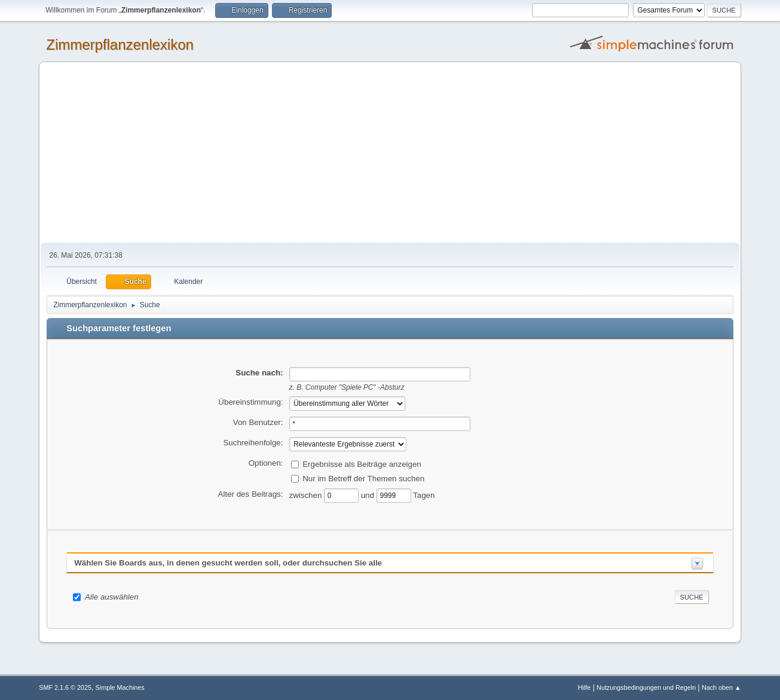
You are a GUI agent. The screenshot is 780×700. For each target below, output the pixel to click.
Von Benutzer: (258, 422)
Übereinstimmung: (250, 402)
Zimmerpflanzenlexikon (120, 45)
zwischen (307, 495)
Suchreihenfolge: (253, 443)
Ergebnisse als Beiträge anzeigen (362, 464)
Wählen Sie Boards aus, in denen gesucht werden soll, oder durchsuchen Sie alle (228, 563)
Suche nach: (259, 373)
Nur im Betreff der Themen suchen (363, 478)
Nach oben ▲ (721, 687)
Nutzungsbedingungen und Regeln (646, 687)
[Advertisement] (390, 153)
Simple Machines (120, 687)
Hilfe (585, 687)
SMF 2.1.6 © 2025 (65, 687)
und (369, 495)
